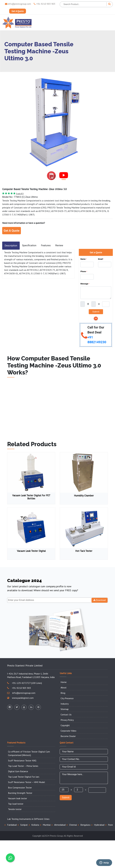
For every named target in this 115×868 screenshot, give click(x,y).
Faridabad (12, 825)
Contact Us (66, 714)
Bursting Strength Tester (20, 793)
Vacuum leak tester (18, 798)
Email (101, 259)
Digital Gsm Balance (18, 771)
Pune (110, 825)
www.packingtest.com (20, 698)
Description (11, 246)
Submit (66, 798)
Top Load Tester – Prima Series (23, 766)
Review (59, 245)
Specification (29, 245)
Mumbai (47, 825)
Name (83, 259)
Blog (63, 693)
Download (100, 600)
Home (64, 682)
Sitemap (65, 709)
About (64, 687)
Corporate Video (68, 731)
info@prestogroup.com (18, 4)
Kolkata (35, 825)
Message (85, 284)
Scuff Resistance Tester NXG (22, 761)
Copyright (65, 725)
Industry (65, 704)
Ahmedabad (60, 825)
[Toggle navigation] (109, 22)
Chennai (73, 825)
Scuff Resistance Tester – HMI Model (26, 782)
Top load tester (16, 804)
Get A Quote (18, 11)
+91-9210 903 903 (45, 4)
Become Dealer (68, 736)
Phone (84, 271)
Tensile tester (15, 809)
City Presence (67, 698)
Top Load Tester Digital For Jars (24, 777)
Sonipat (24, 825)
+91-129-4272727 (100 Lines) (25, 683)
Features (46, 245)
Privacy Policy (67, 720)
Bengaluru (85, 825)
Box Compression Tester (20, 788)
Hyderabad (99, 825)
